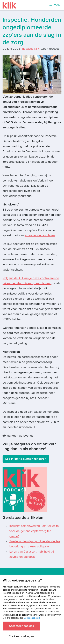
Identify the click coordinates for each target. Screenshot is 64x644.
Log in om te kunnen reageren (26, 459)
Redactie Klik (31, 49)
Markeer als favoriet (18, 436)
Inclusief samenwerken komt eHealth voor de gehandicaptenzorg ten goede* (34, 531)
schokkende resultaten (40, 235)
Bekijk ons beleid (32, 618)
